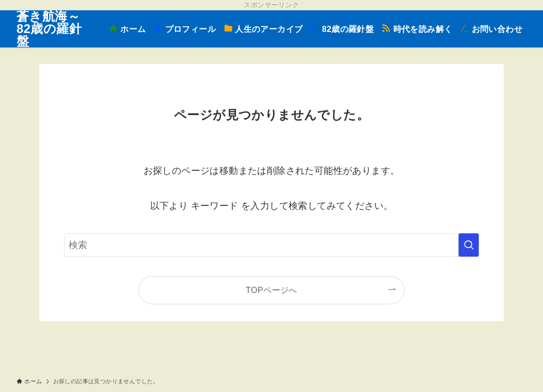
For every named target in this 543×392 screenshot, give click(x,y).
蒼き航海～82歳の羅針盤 (49, 29)
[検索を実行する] (469, 245)
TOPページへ (272, 290)
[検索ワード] (272, 245)
